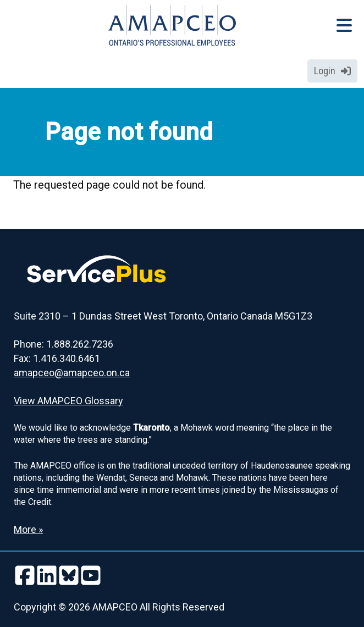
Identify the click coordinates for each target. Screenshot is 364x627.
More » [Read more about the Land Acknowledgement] (28, 529)
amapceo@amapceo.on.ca (72, 373)
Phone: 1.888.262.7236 (64, 344)
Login (332, 71)
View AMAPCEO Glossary (68, 401)
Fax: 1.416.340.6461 (57, 358)
